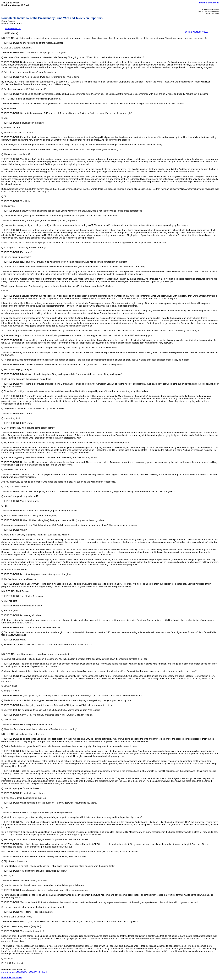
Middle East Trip (13, 28)
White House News (197, 32)
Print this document (208, 3)
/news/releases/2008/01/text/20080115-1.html (24, 972)
